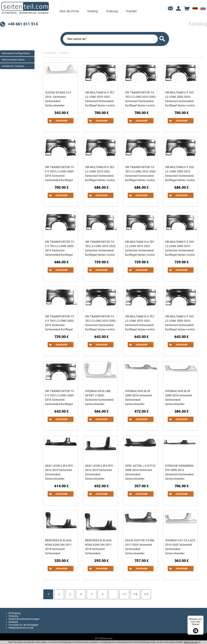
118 (135, 594)
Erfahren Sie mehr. (191, 642)
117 (124, 594)
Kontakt (131, 11)
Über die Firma (69, 11)
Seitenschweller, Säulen (13, 60)
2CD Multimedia (104, 639)
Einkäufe (13, 622)
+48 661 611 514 (23, 24)
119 (146, 594)
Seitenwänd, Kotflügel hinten (16, 53)
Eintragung (15, 613)
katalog (64, 53)
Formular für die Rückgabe (23, 625)
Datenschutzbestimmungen (24, 619)
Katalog (93, 11)
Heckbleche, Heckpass (13, 66)
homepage (50, 53)
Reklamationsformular (21, 628)
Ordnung (112, 11)
